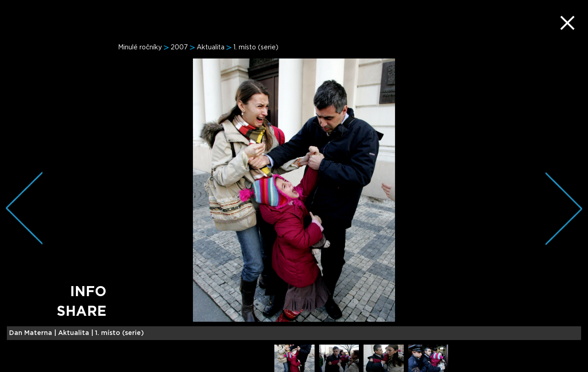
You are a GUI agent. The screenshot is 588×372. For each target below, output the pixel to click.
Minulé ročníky (140, 48)
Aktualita (211, 48)
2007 (179, 48)
